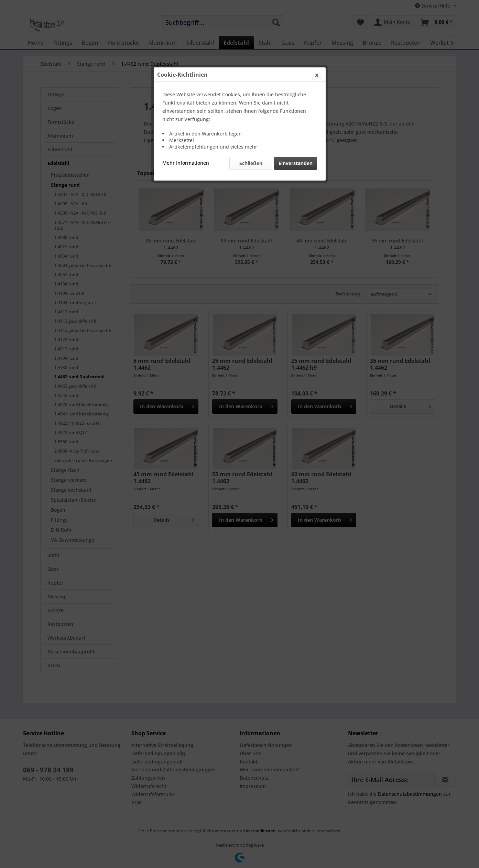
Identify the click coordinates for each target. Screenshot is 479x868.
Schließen (251, 163)
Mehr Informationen (186, 163)
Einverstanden (296, 163)
